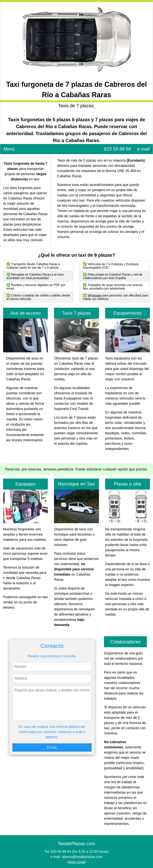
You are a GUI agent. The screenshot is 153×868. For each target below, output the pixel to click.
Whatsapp (95, 295)
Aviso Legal (76, 862)
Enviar (52, 747)
